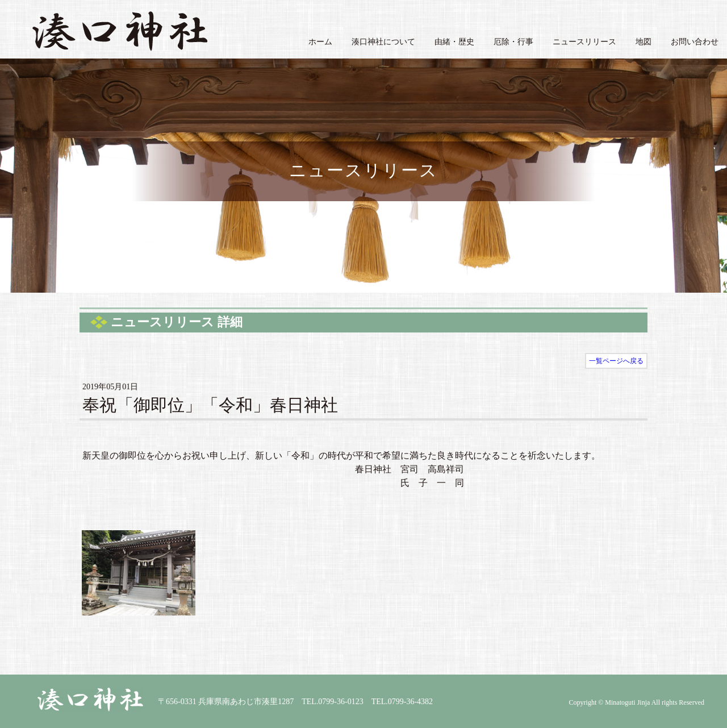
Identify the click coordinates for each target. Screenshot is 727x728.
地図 (644, 42)
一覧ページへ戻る (616, 361)
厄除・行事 (513, 42)
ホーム (320, 42)
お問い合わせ (695, 42)
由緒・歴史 (454, 42)
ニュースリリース (584, 42)
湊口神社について (383, 42)
